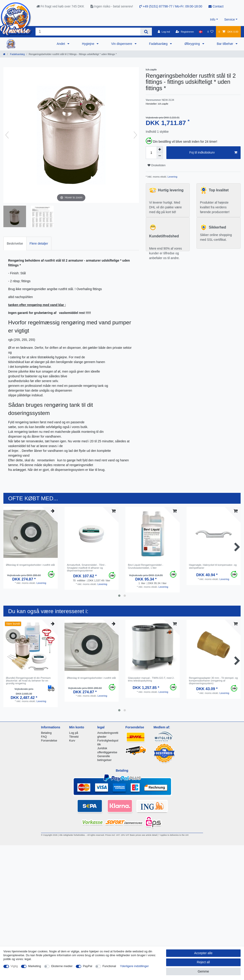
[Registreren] (185, 32)
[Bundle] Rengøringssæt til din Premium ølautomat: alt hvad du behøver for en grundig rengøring (28, 681)
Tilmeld (74, 737)
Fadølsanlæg (159, 44)
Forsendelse (49, 740)
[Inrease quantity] (160, 149)
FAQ (44, 737)
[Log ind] (164, 32)
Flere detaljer (39, 243)
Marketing (35, 966)
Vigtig (14, 966)
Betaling (46, 733)
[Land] (201, 32)
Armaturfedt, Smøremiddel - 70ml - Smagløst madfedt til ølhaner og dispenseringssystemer (86, 568)
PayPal (87, 966)
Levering (172, 177)
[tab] (15, 243)
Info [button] (213, 19)
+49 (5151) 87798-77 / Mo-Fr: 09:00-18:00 (171, 6)
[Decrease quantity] (160, 156)
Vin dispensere (122, 44)
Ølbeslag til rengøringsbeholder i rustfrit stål (30, 565)
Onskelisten (157, 165)
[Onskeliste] (210, 32)
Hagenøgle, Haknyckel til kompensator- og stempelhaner (213, 566)
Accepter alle (203, 953)
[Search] (146, 32)
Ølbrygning (193, 44)
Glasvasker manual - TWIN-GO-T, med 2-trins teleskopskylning (151, 679)
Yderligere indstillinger (134, 966)
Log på (74, 733)
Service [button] (230, 19)
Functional (109, 966)
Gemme (203, 971)
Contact (216, 6)
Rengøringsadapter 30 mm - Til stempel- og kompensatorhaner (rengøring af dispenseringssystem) (213, 681)
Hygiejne (89, 44)
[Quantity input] (151, 153)
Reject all (203, 962)
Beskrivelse (15, 243)
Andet (61, 44)
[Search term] (88, 32)
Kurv (72, 740)
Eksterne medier (62, 966)
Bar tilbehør (225, 44)
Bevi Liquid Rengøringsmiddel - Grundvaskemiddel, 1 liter (145, 566)
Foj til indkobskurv (213, 153)
